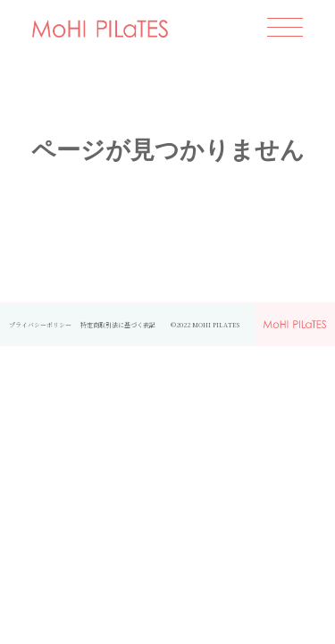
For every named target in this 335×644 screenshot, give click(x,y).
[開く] (285, 29)
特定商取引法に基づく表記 (121, 325)
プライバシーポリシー (40, 325)
